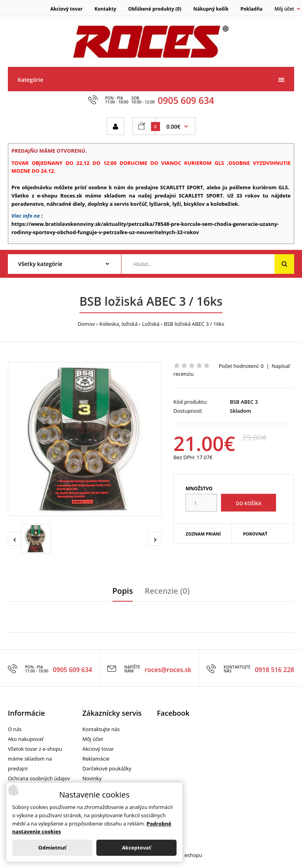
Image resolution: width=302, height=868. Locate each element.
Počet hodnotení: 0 (241, 366)
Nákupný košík (211, 9)
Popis (123, 591)
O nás (15, 729)
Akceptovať (136, 848)
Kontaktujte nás (101, 729)
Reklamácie (96, 759)
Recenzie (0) (167, 591)
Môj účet (93, 739)
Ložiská (151, 324)
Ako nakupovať (26, 739)
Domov (87, 324)
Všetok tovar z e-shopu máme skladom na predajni (35, 759)
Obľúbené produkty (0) (155, 9)
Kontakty (105, 9)
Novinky (92, 778)
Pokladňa (251, 9)
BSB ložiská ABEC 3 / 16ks (194, 324)
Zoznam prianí (203, 534)
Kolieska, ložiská (119, 324)
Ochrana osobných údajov (39, 778)
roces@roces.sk (168, 670)
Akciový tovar (66, 9)
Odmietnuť (52, 848)
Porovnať (255, 534)
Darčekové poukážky (107, 768)
